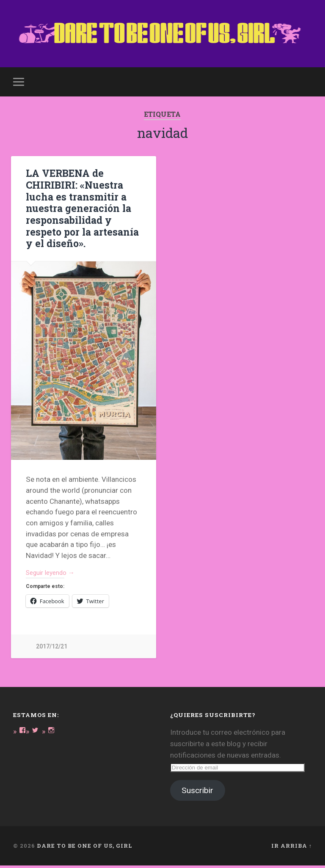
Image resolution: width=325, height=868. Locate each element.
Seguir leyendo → (54, 574)
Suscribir (197, 793)
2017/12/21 (52, 649)
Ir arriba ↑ (292, 848)
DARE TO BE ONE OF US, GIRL (85, 848)
